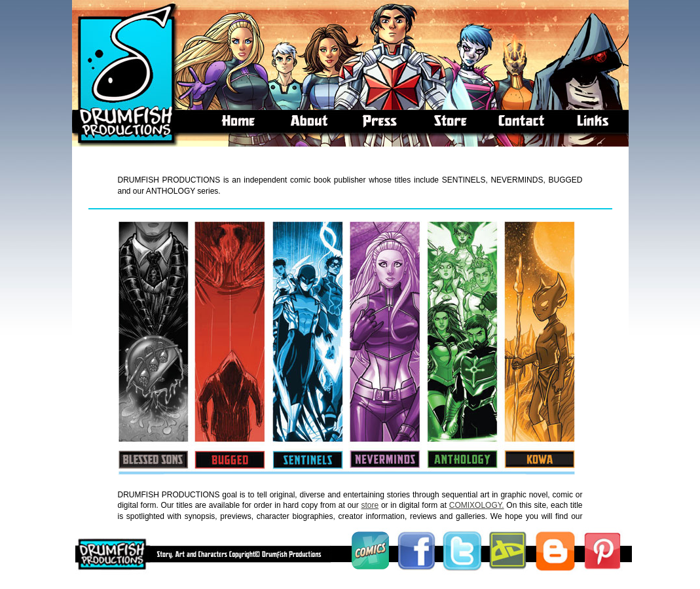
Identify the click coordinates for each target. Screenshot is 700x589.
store (370, 505)
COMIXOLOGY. (477, 505)
